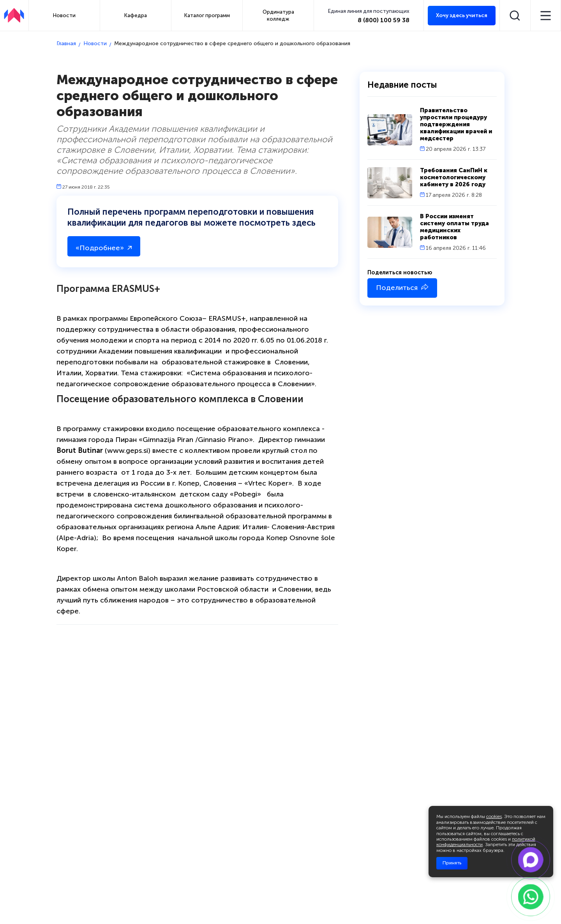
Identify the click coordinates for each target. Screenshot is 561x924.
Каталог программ (207, 15)
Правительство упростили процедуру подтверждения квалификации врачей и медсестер (456, 124)
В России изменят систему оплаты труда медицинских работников (454, 227)
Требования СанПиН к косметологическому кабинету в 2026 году (454, 177)
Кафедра (136, 15)
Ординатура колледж (278, 15)
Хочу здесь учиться (462, 15)
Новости (64, 15)
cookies (494, 816)
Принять (452, 863)
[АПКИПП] (14, 16)
